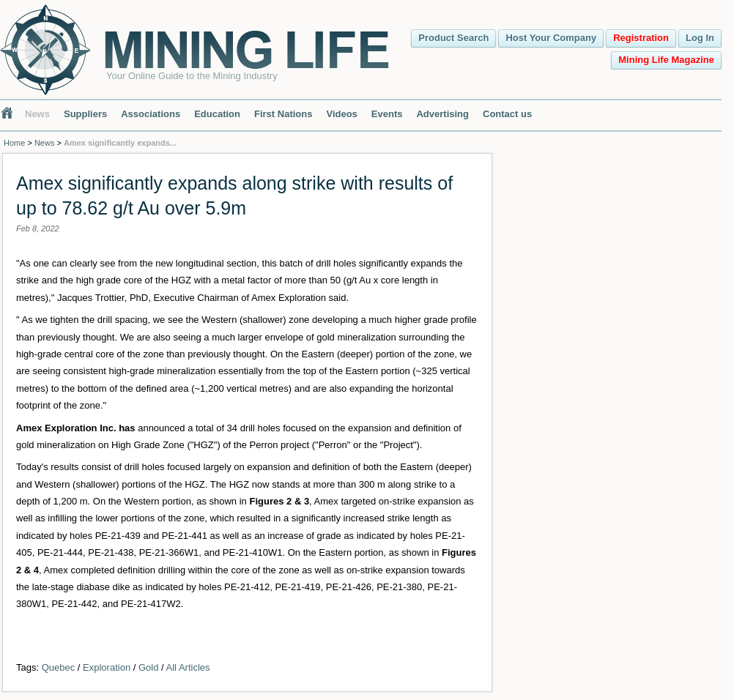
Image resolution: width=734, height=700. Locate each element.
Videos (341, 114)
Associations (151, 114)
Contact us (507, 114)
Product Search (453, 38)
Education (217, 114)
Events (387, 114)
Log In (700, 38)
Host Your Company (551, 38)
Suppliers (85, 114)
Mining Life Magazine (666, 60)
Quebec (59, 667)
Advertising (442, 114)
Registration (641, 38)
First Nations (283, 114)
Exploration (107, 667)
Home (14, 143)
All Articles (188, 667)
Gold (148, 667)
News (37, 114)
